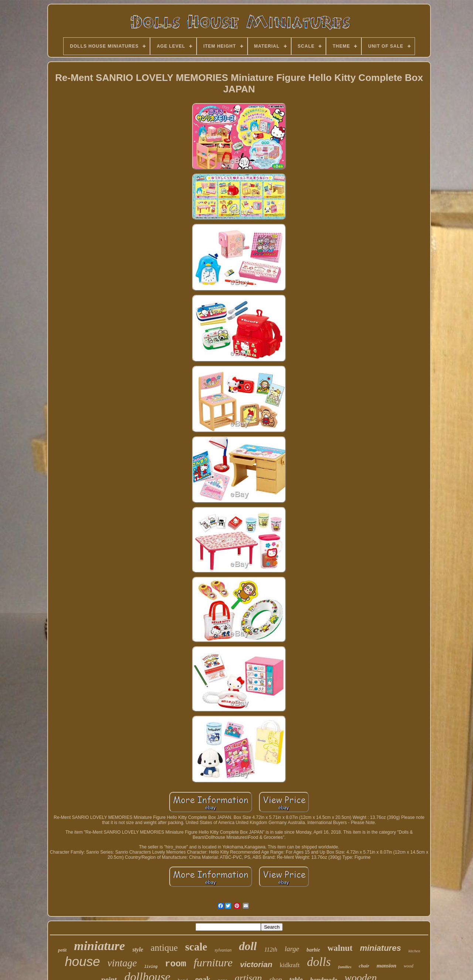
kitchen (414, 951)
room (176, 964)
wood (409, 966)
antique (164, 948)
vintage (122, 963)
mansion (386, 966)
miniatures (380, 948)
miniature (99, 946)
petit (62, 950)
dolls (319, 962)
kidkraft (290, 965)
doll (248, 946)
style (138, 950)
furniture (213, 962)
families (345, 967)
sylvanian (223, 950)
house (82, 961)
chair (364, 966)
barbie (314, 950)
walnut (340, 948)
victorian (256, 964)
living (151, 967)
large (292, 949)
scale (196, 947)
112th (271, 950)
